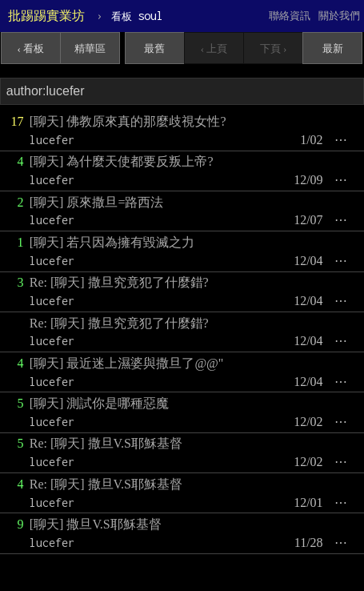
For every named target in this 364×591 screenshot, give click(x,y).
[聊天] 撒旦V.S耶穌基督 (96, 524)
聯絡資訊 (290, 16)
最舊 (154, 48)
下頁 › (274, 48)
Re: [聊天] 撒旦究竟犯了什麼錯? (119, 282)
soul (137, 16)
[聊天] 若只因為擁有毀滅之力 (112, 242)
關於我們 (339, 16)
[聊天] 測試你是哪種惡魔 (100, 403)
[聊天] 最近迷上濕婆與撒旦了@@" (127, 363)
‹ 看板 (31, 48)
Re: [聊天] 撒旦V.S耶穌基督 (106, 443)
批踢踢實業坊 (46, 16)
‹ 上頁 (214, 48)
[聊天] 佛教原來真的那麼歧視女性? (128, 121)
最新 (333, 48)
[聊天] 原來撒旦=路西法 (97, 202)
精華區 (90, 48)
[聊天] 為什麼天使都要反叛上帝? (122, 161)
